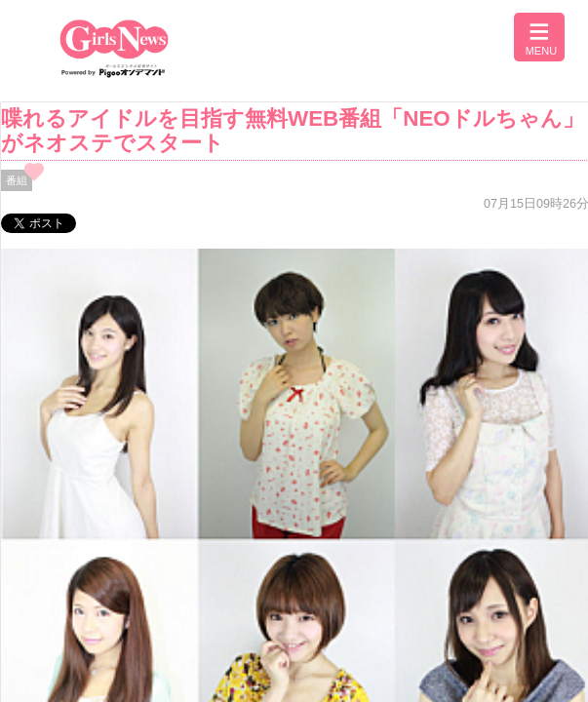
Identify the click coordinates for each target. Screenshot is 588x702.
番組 (17, 180)
